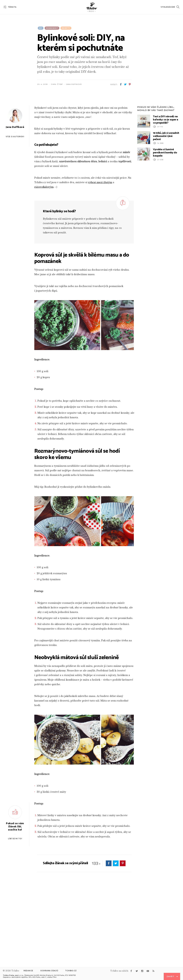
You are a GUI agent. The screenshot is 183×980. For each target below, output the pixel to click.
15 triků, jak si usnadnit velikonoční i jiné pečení (166, 210)
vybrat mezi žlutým (100, 256)
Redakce (28, 971)
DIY (41, 28)
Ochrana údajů (49, 971)
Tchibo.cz (71, 971)
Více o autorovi (15, 210)
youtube (148, 971)
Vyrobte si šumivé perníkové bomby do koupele (165, 226)
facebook (121, 84)
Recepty (66, 28)
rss (153, 971)
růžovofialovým (44, 260)
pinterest (130, 84)
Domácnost (52, 28)
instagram (142, 971)
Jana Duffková (74, 84)
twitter (125, 84)
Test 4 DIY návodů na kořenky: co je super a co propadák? (166, 193)
